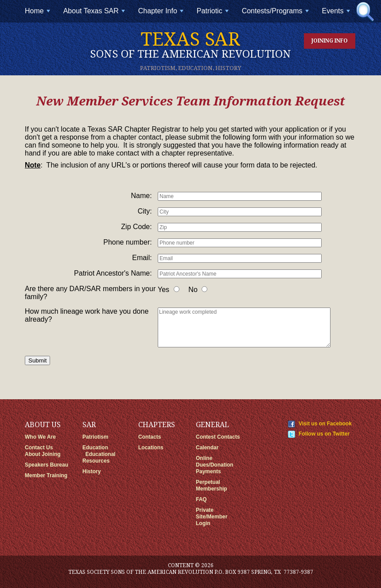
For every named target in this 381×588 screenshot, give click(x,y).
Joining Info (330, 41)
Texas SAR (190, 44)
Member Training (46, 475)
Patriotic (214, 14)
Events (337, 14)
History (91, 471)
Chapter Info (162, 14)
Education (95, 448)
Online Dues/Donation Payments (215, 465)
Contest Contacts (218, 437)
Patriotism (95, 437)
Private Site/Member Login (212, 517)
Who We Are (40, 437)
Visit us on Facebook (325, 424)
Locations (151, 448)
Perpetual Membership (212, 485)
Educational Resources (99, 458)
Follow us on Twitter (324, 434)
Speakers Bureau (47, 465)
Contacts (150, 437)
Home (38, 14)
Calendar (207, 448)
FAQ (201, 499)
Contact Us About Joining (43, 451)
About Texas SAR (95, 14)
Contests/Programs (276, 14)
